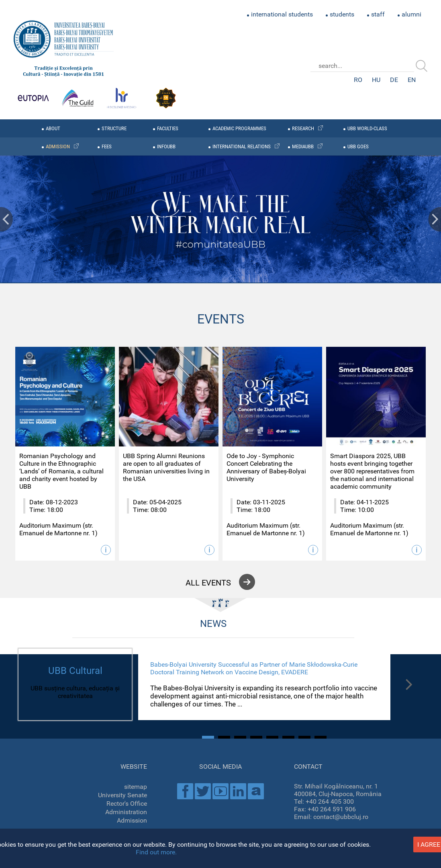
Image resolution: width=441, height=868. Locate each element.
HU (376, 80)
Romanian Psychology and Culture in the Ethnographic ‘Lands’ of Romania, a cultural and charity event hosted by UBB (61, 471)
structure (114, 128)
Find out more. (156, 852)
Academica (256, 791)
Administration (126, 812)
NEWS (213, 624)
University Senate (122, 795)
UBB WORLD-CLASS (367, 128)
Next (435, 219)
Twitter (203, 791)
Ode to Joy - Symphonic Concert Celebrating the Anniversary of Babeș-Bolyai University (266, 467)
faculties (168, 128)
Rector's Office (127, 804)
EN (412, 80)
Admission (132, 820)
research (303, 128)
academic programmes (239, 128)
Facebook (185, 791)
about (53, 128)
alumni (411, 14)
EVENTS (221, 319)
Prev (6, 219)
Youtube (220, 791)
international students (282, 14)
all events (208, 583)
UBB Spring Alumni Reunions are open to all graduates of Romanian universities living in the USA (166, 467)
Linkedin (238, 791)
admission (58, 146)
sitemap (136, 787)
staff (378, 14)
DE (394, 80)
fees (107, 146)
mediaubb (303, 146)
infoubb (166, 146)
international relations (242, 146)
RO (358, 80)
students (342, 14)
